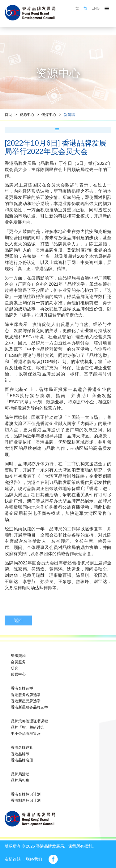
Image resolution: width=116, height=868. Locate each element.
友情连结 (13, 859)
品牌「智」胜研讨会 (28, 727)
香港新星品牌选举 (26, 701)
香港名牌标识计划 (26, 794)
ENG (96, 8)
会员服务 (18, 662)
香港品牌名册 (22, 760)
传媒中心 (49, 115)
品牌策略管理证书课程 (29, 721)
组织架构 (18, 656)
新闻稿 (69, 115)
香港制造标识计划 (26, 800)
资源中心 (27, 115)
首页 (8, 115)
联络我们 (34, 859)
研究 (15, 668)
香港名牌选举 (22, 688)
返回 (18, 620)
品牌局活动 (20, 774)
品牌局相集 (20, 780)
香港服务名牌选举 (26, 695)
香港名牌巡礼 (22, 747)
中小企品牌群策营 (26, 734)
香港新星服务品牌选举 (29, 707)
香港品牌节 (20, 754)
